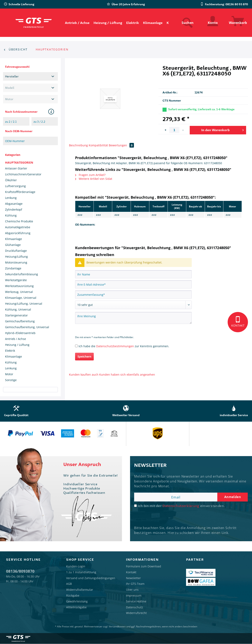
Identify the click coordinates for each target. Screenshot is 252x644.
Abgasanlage (14, 204)
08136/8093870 (20, 571)
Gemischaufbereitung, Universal (27, 327)
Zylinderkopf (14, 209)
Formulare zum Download (144, 566)
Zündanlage (13, 268)
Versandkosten (117, 626)
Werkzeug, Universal (19, 292)
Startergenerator (16, 315)
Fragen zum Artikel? (90, 175)
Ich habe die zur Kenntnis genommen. (124, 346)
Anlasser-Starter (16, 168)
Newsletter (133, 578)
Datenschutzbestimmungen (115, 346)
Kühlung (11, 215)
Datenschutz (135, 607)
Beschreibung (78, 145)
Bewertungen (121, 145)
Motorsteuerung (16, 262)
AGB (69, 584)
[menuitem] (77, 23)
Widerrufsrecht (136, 613)
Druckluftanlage (16, 251)
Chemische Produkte (19, 221)
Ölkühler (11, 180)
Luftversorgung (15, 186)
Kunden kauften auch (84, 375)
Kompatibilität (98, 145)
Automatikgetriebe (18, 227)
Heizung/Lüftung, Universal (24, 304)
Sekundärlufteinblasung (22, 274)
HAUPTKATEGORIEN (19, 162)
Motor (9, 374)
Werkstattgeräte (16, 280)
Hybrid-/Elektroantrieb (20, 333)
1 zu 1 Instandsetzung (81, 572)
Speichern (84, 356)
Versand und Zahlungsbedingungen (91, 578)
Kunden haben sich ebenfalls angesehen (127, 375)
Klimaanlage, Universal (21, 298)
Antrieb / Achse (16, 339)
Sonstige (11, 380)
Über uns (132, 590)
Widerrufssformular (80, 590)
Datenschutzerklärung (181, 506)
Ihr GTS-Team (135, 584)
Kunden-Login (76, 566)
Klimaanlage (13, 239)
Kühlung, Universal (18, 309)
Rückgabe (73, 595)
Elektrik (10, 351)
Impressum (134, 595)
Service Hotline (136, 601)
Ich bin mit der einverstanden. (181, 506)
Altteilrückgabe (76, 607)
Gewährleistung (77, 601)
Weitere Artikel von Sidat (94, 179)
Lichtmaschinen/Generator (23, 174)
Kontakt (131, 572)
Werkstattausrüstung (19, 286)
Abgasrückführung (18, 233)
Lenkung (11, 198)
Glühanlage (13, 245)
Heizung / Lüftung (17, 345)
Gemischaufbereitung (20, 321)
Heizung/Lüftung (16, 257)
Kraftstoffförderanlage (20, 192)
